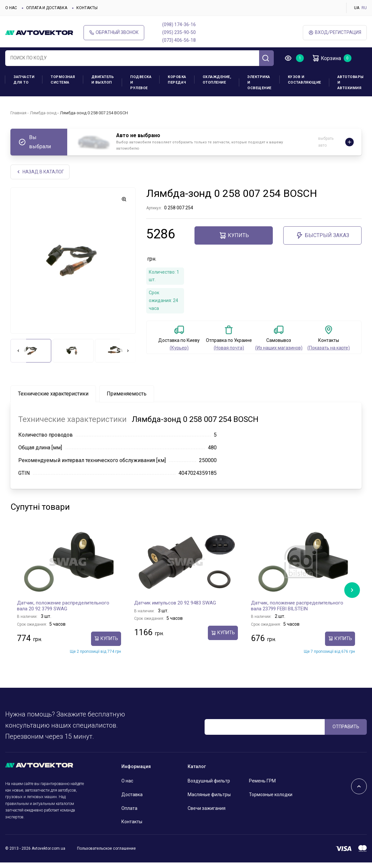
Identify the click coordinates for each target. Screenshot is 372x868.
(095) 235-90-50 (179, 32)
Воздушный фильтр (209, 781)
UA (357, 8)
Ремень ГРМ (262, 781)
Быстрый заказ (322, 235)
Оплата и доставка (47, 8)
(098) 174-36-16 (179, 24)
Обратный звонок (114, 32)
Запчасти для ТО (24, 80)
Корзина (326, 58)
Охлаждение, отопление (217, 80)
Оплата (129, 808)
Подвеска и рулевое (141, 82)
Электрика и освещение (259, 82)
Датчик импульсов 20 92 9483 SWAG (175, 603)
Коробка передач (177, 80)
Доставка (132, 795)
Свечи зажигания (207, 808)
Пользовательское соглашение (106, 848)
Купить (234, 235)
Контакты (87, 8)
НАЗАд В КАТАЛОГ (40, 172)
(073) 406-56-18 (179, 40)
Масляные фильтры (209, 795)
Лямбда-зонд (43, 113)
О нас (11, 8)
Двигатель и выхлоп (103, 80)
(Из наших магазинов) (279, 348)
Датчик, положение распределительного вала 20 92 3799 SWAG (63, 606)
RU (364, 8)
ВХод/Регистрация (335, 32)
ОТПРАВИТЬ (346, 727)
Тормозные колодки (271, 795)
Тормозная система (63, 80)
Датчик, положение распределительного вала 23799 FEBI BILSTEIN (297, 606)
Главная (18, 113)
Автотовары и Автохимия (351, 82)
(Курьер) (179, 348)
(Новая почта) (229, 348)
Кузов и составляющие (304, 80)
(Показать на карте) (329, 348)
